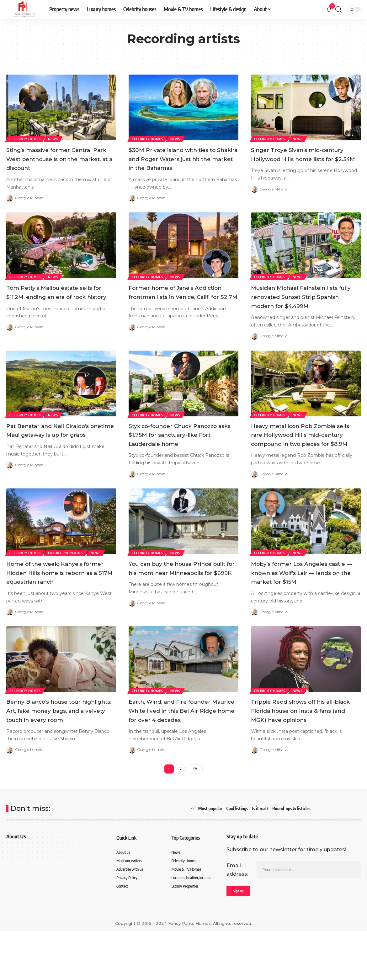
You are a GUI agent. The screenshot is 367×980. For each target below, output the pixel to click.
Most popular (210, 855)
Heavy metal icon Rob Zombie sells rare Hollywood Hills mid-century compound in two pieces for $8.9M (304, 457)
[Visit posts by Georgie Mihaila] (10, 198)
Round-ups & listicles (291, 855)
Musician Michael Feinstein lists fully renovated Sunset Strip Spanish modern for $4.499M (299, 310)
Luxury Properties (68, 579)
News (55, 138)
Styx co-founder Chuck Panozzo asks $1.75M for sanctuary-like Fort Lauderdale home (183, 457)
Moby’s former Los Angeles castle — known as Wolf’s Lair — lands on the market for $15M (303, 604)
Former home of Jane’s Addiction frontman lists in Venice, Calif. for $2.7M (177, 305)
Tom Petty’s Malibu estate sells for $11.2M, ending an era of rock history (61, 305)
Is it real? (260, 855)
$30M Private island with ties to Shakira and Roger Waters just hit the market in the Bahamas (180, 163)
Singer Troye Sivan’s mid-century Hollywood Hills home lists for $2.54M (304, 159)
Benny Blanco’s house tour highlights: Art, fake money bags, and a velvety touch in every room (55, 751)
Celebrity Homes (26, 138)
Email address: (237, 916)
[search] (338, 9)
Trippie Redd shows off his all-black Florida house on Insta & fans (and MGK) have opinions (304, 746)
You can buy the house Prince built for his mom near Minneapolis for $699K (181, 599)
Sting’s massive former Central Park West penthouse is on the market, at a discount (61, 159)
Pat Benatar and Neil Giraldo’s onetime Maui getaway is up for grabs (59, 452)
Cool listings (237, 855)
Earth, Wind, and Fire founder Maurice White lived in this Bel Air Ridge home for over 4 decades (183, 751)
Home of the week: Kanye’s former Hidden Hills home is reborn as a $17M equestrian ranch (56, 604)
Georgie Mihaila (31, 198)
